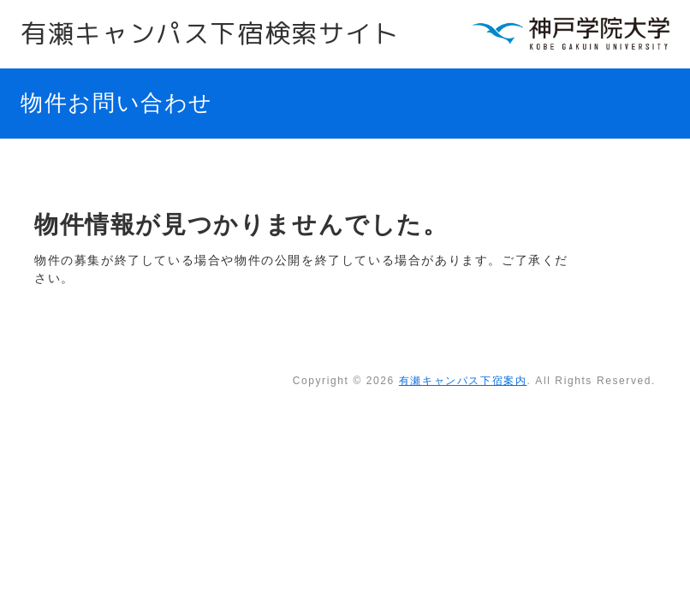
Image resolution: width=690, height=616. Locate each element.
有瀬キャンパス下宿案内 (463, 381)
